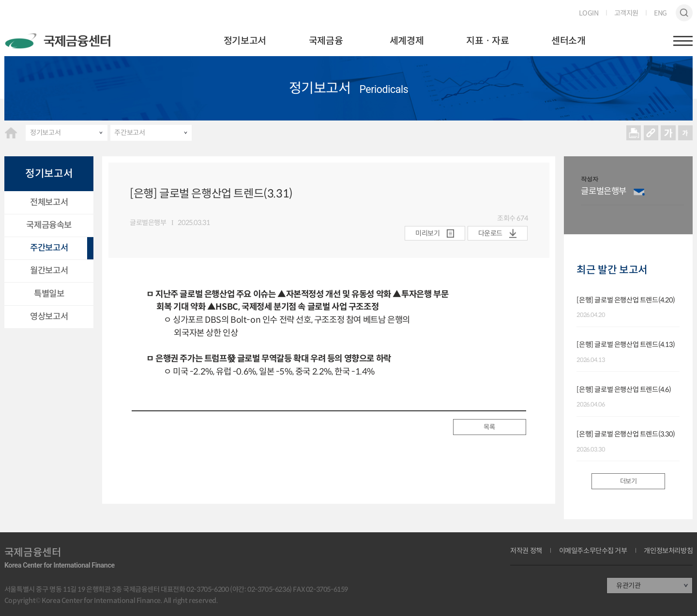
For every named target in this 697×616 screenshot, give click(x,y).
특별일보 (49, 294)
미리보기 (427, 233)
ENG (660, 13)
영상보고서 (49, 316)
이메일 (639, 192)
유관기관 (628, 586)
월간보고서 (49, 270)
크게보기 (668, 133)
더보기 (629, 481)
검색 (684, 13)
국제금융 (326, 41)
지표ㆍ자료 (487, 41)
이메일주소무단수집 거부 (593, 551)
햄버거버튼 (683, 41)
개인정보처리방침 (668, 551)
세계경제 (407, 41)
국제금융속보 (49, 225)
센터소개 (568, 41)
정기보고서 (245, 41)
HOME (11, 133)
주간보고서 (129, 133)
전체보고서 (49, 202)
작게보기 (686, 133)
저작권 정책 (526, 551)
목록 (489, 427)
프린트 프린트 (634, 133)
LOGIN (589, 13)
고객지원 (626, 13)
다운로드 (490, 233)
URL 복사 (651, 133)
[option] (632, 195)
